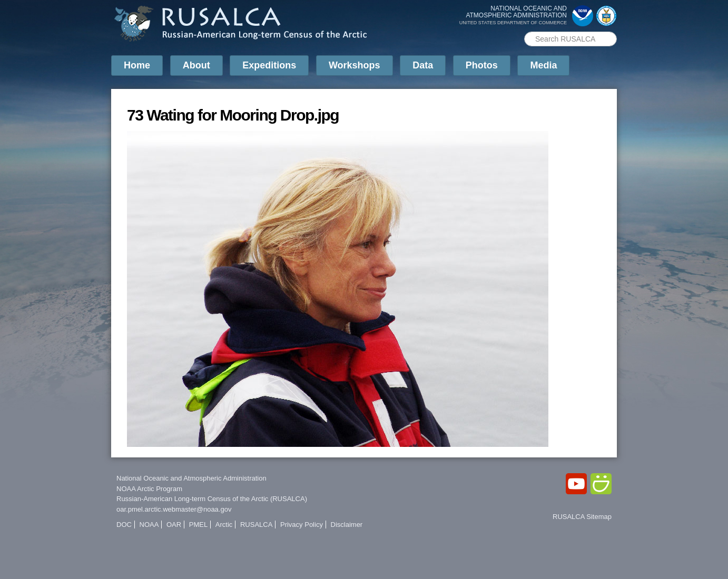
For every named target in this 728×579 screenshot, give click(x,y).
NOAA (149, 525)
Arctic (224, 525)
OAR (174, 525)
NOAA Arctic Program (149, 489)
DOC (124, 525)
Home (137, 65)
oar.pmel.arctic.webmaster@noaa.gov (174, 509)
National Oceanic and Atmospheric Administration (191, 478)
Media (543, 65)
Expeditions (269, 65)
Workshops (355, 65)
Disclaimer (347, 525)
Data (423, 65)
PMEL (198, 525)
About (196, 65)
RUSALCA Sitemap (582, 517)
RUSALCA (256, 525)
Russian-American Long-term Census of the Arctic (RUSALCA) (212, 499)
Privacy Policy (302, 525)
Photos (482, 65)
